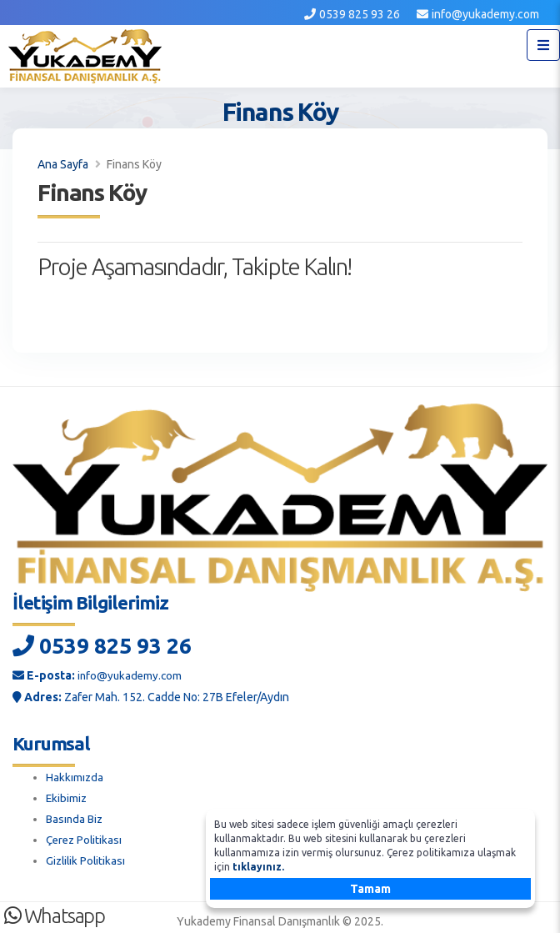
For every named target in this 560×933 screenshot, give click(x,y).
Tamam (370, 889)
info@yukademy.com (485, 14)
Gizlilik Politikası (87, 856)
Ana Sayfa (63, 164)
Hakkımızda (75, 776)
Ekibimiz (67, 796)
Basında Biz (76, 816)
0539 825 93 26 (360, 14)
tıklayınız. (258, 867)
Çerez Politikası (86, 836)
